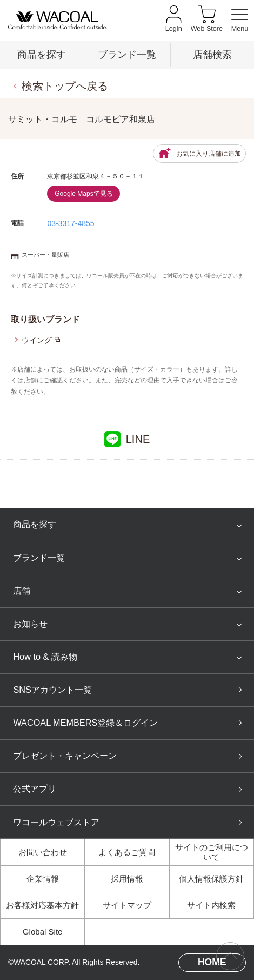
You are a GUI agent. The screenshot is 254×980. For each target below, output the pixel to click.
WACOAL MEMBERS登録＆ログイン (85, 723)
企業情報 (43, 879)
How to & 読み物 (45, 657)
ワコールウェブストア (56, 822)
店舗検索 (212, 55)
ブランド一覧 (127, 55)
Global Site (43, 932)
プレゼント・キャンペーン (65, 756)
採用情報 (127, 879)
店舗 (22, 591)
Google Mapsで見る (83, 194)
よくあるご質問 (127, 852)
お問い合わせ (43, 852)
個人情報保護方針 (211, 879)
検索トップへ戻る (65, 86)
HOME (212, 962)
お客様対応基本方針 (42, 905)
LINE (127, 439)
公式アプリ (35, 789)
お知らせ (30, 624)
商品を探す (42, 55)
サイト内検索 (211, 905)
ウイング (37, 340)
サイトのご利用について (212, 852)
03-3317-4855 (71, 223)
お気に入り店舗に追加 (199, 154)
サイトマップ (127, 905)
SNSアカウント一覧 (52, 690)
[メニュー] (240, 21)
